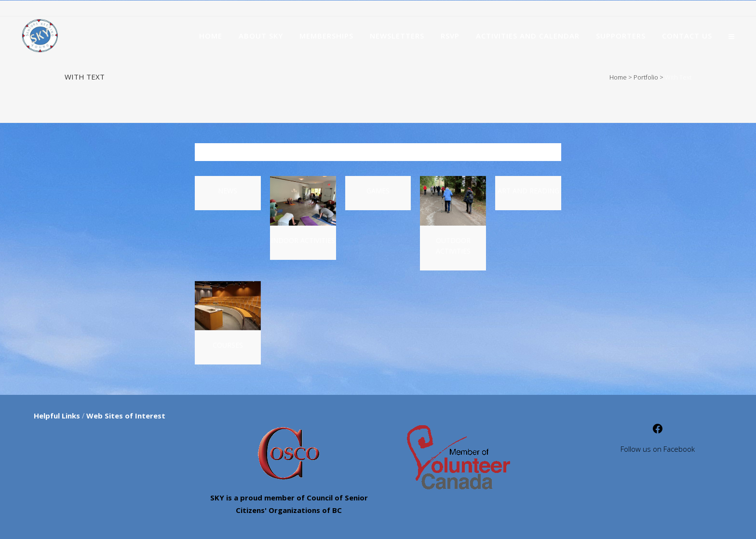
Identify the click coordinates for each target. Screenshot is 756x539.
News (228, 191)
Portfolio (646, 77)
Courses (228, 345)
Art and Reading (528, 191)
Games (378, 191)
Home (618, 77)
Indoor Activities (303, 240)
